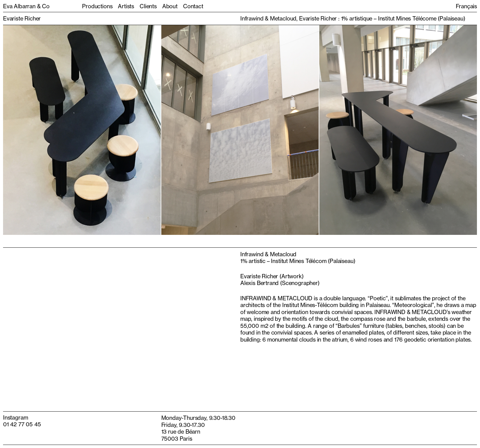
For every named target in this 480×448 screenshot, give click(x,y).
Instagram (15, 417)
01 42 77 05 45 (22, 424)
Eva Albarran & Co (26, 6)
